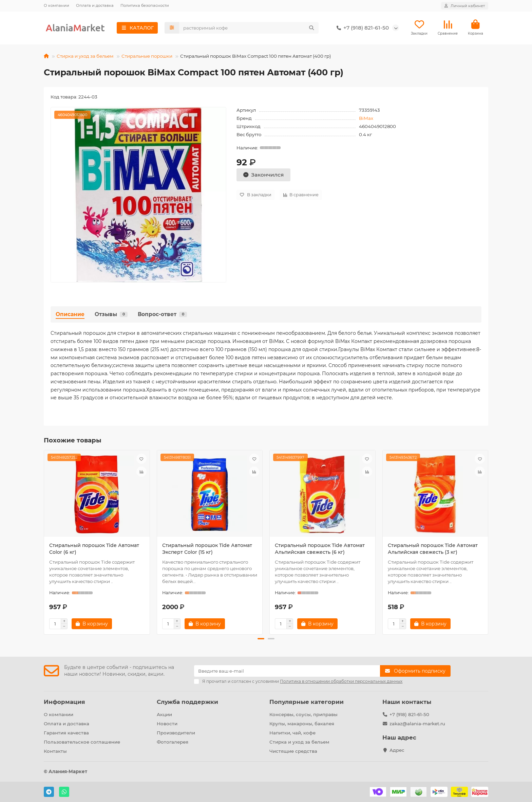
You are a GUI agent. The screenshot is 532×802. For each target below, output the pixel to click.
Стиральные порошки (147, 56)
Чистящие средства (293, 751)
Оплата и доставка (95, 5)
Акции (164, 715)
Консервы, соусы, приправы (303, 715)
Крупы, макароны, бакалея (302, 724)
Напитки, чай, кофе (292, 733)
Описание (70, 315)
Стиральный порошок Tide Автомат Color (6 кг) (94, 549)
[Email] (287, 671)
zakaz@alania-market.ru (417, 724)
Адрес (397, 750)
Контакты (55, 751)
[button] (261, 639)
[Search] (249, 28)
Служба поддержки (187, 702)
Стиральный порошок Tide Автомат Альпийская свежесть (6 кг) (320, 549)
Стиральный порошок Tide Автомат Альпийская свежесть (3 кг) (433, 549)
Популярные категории (307, 702)
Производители (176, 733)
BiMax (366, 119)
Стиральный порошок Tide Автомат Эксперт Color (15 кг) (207, 549)
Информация (64, 702)
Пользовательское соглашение (82, 742)
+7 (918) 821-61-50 (361, 28)
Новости (167, 724)
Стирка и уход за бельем (85, 56)
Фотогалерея (173, 742)
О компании (56, 5)
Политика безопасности (145, 5)
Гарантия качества (66, 733)
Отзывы (111, 315)
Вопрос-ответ (162, 315)
